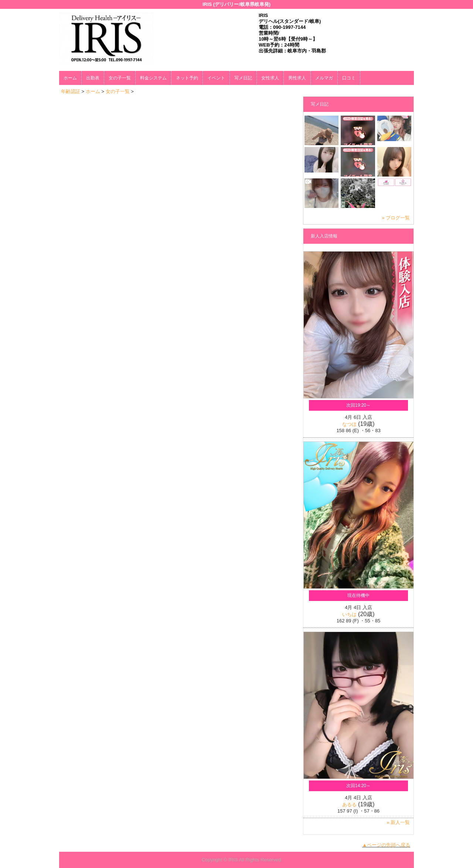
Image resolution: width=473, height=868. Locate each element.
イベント (216, 78)
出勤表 (93, 78)
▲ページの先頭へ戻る (386, 845)
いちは (349, 614)
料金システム (153, 78)
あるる (349, 805)
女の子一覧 (120, 78)
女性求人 (270, 78)
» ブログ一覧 (396, 218)
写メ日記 (243, 78)
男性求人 (297, 78)
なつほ (349, 424)
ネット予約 (187, 78)
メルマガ (324, 78)
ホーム (70, 78)
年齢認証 (71, 91)
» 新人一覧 (398, 822)
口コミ (349, 78)
